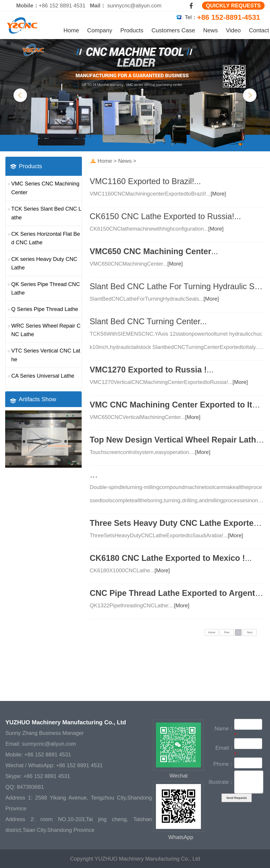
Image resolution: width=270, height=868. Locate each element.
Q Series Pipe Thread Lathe (45, 309)
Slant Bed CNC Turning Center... (148, 321)
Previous (20, 95)
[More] (218, 194)
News (210, 30)
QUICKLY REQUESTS (233, 6)
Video (233, 30)
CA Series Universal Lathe (43, 376)
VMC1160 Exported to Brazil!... (145, 181)
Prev (227, 632)
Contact (259, 30)
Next (250, 95)
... (154, 251)
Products (132, 30)
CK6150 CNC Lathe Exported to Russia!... (165, 216)
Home (71, 30)
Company (100, 30)
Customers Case (173, 30)
